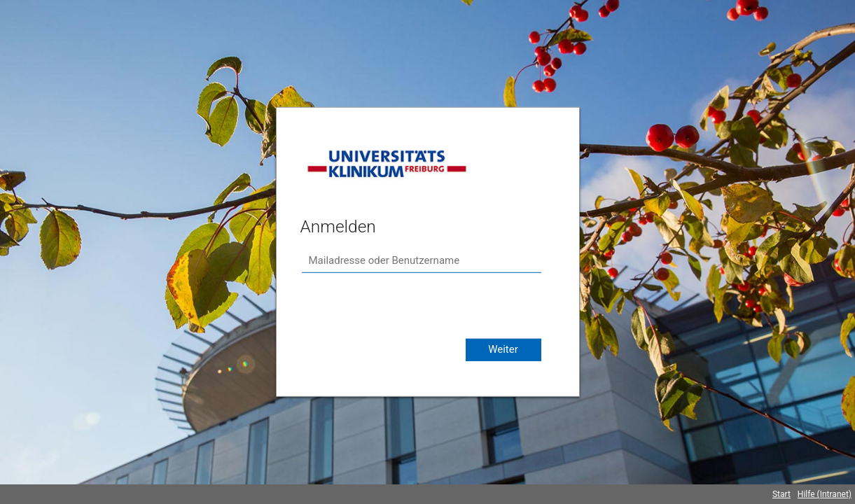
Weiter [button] (503, 349)
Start (781, 494)
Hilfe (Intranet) (825, 494)
